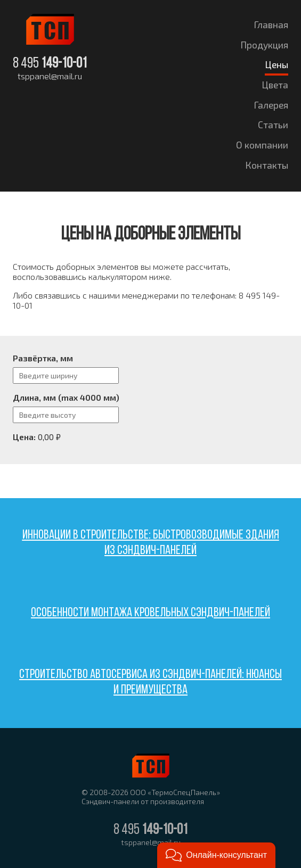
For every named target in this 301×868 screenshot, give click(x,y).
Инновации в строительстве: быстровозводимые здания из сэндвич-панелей (151, 543)
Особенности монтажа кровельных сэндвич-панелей (150, 613)
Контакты (267, 165)
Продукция (264, 45)
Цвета (275, 85)
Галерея (271, 105)
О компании (262, 145)
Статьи (273, 125)
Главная (271, 24)
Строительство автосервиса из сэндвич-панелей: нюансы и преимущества (150, 683)
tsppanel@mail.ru (50, 76)
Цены (276, 64)
